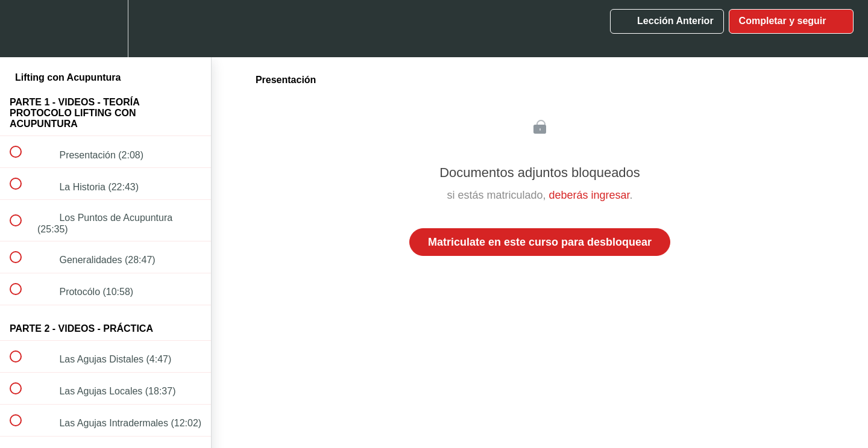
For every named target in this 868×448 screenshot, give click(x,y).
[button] (22, 29)
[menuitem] (105, 29)
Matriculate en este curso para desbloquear (540, 242)
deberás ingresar (589, 195)
